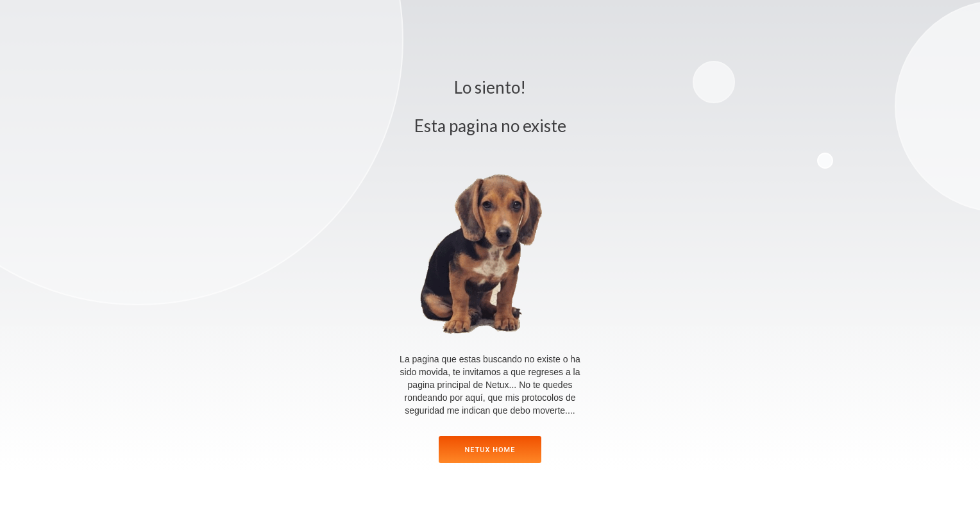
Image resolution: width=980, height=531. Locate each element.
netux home (490, 450)
